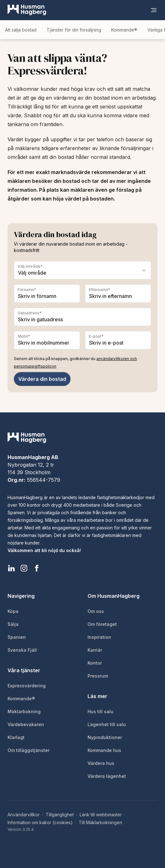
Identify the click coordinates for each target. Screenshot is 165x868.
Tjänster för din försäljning (74, 30)
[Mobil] (47, 340)
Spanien (17, 637)
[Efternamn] (118, 294)
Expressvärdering (27, 686)
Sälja (13, 624)
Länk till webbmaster (101, 815)
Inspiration (99, 637)
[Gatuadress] (82, 317)
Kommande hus (104, 750)
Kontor (95, 663)
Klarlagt (16, 737)
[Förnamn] (47, 294)
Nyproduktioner (105, 737)
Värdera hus (101, 763)
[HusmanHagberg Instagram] (24, 568)
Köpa (13, 611)
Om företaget (102, 624)
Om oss (96, 611)
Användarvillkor (24, 815)
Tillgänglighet (60, 815)
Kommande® (124, 30)
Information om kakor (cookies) (40, 822)
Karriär (95, 650)
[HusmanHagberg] (27, 10)
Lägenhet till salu (107, 724)
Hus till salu (100, 711)
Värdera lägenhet (107, 776)
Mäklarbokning (24, 711)
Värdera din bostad (42, 379)
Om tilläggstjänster (28, 750)
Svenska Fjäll (22, 650)
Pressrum (98, 676)
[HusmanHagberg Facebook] (37, 568)
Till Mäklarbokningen (100, 822)
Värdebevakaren (26, 724)
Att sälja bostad (21, 30)
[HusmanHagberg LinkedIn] (11, 568)
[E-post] (118, 340)
